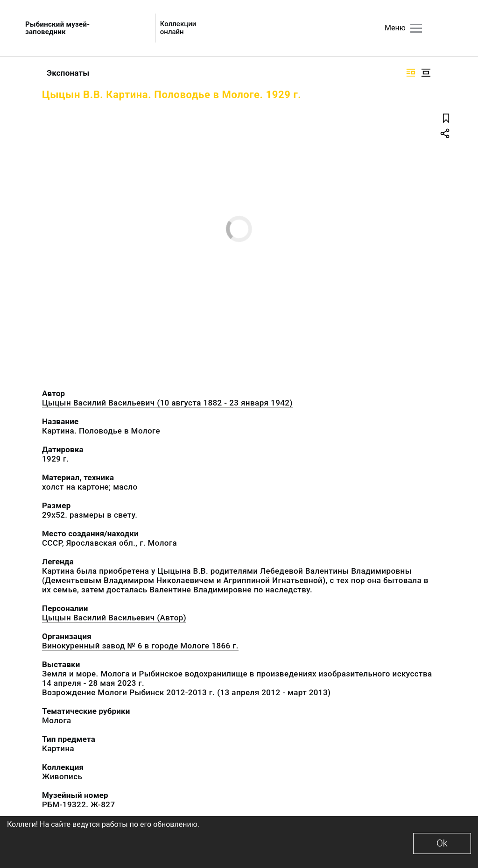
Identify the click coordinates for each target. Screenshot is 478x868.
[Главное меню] (416, 28)
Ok (442, 843)
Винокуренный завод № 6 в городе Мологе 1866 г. (140, 646)
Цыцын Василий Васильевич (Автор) (114, 618)
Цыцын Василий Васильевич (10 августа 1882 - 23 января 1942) (167, 403)
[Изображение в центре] (426, 73)
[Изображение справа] (411, 73)
